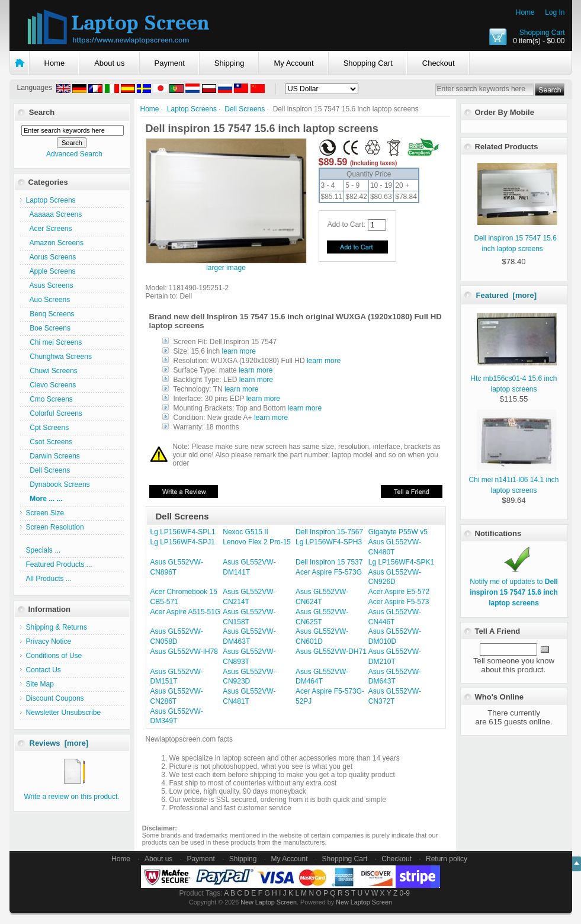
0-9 (405, 893)
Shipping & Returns (57, 627)
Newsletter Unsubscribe (64, 713)
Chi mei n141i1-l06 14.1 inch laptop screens (513, 480)
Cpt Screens (48, 428)
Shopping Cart (542, 33)
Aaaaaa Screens (54, 214)
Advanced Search (74, 154)
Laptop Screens (192, 109)
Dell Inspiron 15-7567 (329, 532)
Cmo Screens (49, 399)
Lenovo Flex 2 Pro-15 (257, 542)
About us (109, 63)
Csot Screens (49, 442)
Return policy (447, 859)
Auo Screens (48, 300)
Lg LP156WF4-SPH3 (329, 542)
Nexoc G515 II (245, 532)
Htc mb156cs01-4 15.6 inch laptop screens (513, 378)
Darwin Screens (53, 456)
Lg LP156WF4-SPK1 (401, 562)
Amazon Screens (55, 243)
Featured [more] (507, 295)
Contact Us (44, 670)
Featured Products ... (59, 564)
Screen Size (45, 513)
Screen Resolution (55, 527)
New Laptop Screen (269, 902)
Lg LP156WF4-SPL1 (183, 532)
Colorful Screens (54, 413)
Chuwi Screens (52, 371)
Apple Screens (51, 271)
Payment (170, 63)
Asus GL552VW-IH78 (184, 652)
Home (525, 12)
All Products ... (49, 579)
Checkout (439, 63)
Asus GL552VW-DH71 (331, 652)
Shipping (229, 63)
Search (42, 112)
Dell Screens (245, 109)
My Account (293, 63)
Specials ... (44, 550)
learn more (239, 351)
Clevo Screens (51, 385)
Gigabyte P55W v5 (398, 532)
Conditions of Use (54, 656)
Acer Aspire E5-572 (399, 592)
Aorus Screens (51, 257)
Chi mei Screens (54, 342)
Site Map (40, 684)
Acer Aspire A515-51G (186, 612)
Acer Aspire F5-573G (329, 572)
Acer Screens (49, 229)
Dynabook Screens (58, 485)
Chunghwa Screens (59, 357)
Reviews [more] (59, 743)
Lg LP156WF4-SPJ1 (183, 542)
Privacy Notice (49, 641)
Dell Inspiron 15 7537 (329, 562)
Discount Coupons (55, 698)
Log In (555, 12)
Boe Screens (48, 328)
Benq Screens (50, 314)
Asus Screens (50, 285)
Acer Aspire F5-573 (399, 602)
